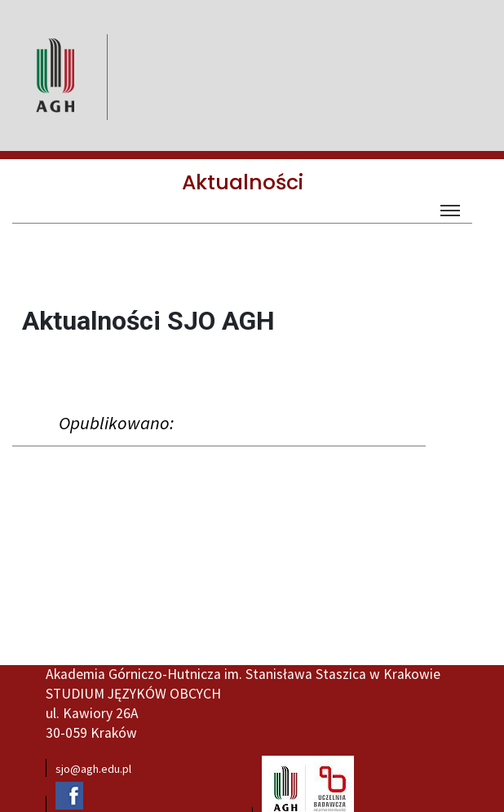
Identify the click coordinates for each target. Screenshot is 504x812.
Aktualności (243, 182)
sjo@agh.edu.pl (93, 769)
